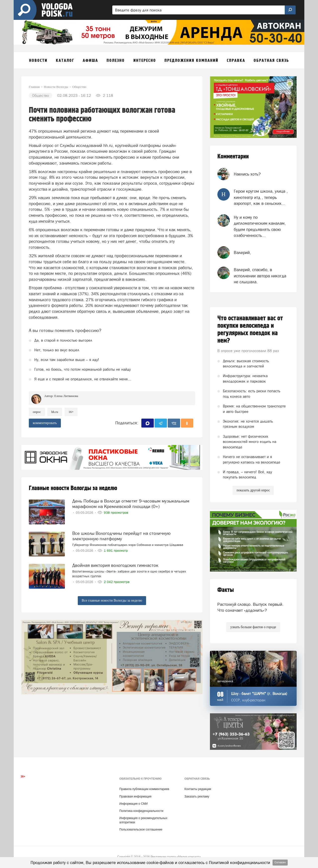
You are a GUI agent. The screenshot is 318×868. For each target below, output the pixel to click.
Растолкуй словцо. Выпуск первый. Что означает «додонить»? (250, 607)
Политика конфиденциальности (141, 811)
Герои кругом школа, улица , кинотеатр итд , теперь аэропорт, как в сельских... (261, 197)
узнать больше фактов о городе (253, 627)
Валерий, (242, 253)
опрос (37, 412)
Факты (226, 590)
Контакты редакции (198, 789)
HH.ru (55, 412)
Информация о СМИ (133, 804)
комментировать (45, 423)
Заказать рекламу (197, 796)
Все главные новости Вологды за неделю (112, 600)
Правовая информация (135, 796)
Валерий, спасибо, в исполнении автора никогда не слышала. (260, 276)
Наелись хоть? (247, 174)
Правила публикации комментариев (144, 789)
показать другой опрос (253, 490)
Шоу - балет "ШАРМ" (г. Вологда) (259, 694)
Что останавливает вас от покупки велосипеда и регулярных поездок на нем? (250, 329)
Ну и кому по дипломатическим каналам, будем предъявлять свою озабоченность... (260, 226)
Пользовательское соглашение (141, 830)
